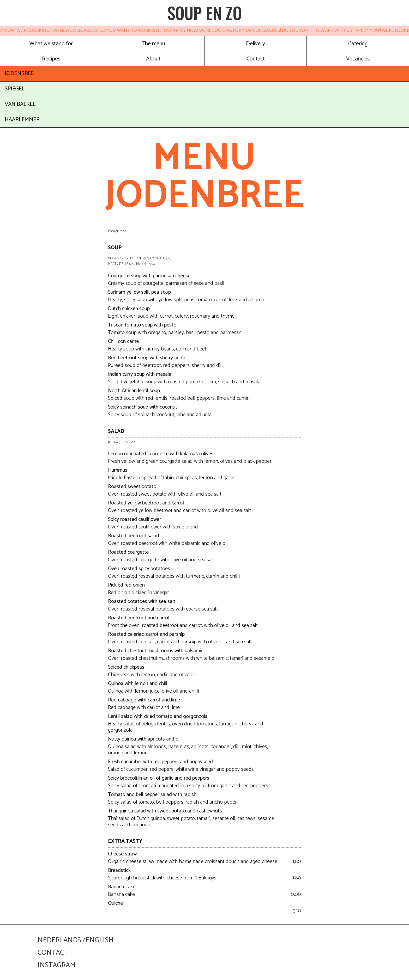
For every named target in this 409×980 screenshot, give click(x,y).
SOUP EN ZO (204, 13)
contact (53, 953)
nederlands (60, 940)
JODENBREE (19, 73)
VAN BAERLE (20, 104)
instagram (56, 965)
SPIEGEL (15, 89)
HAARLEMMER (22, 120)
